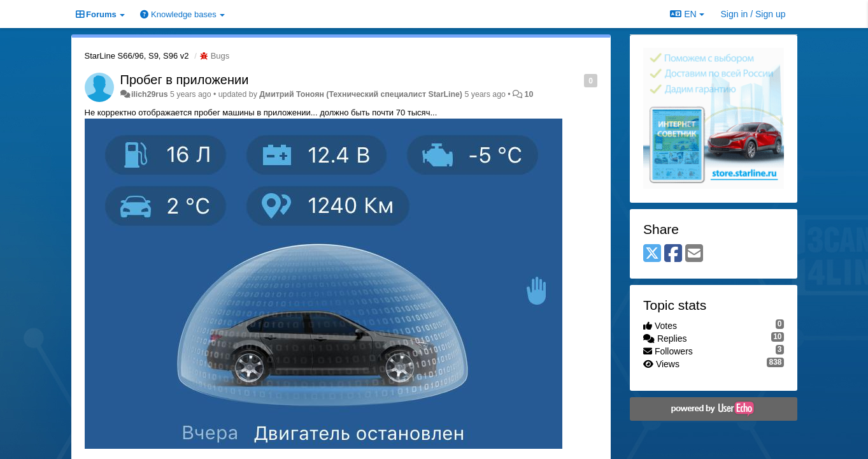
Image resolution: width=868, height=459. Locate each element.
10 (529, 94)
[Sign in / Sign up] (753, 14)
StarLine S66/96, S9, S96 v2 (137, 56)
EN (687, 14)
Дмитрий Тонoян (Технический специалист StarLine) (361, 94)
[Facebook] (673, 254)
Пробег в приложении (185, 80)
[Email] (694, 254)
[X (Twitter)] (652, 254)
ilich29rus (150, 94)
